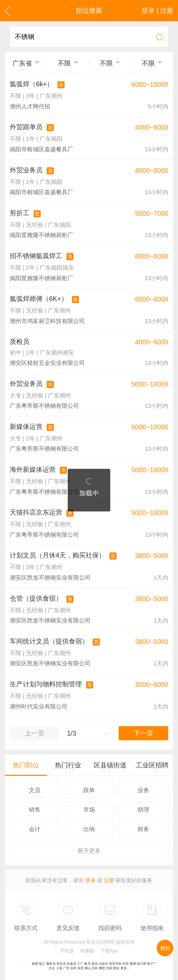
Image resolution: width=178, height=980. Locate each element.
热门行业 (68, 765)
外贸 (125, 964)
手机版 (67, 951)
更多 (89, 851)
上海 (59, 968)
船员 (87, 964)
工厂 (80, 964)
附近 (116, 968)
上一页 (35, 733)
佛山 (88, 968)
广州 (66, 968)
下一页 (143, 733)
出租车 (103, 964)
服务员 (51, 964)
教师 (133, 964)
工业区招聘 (152, 765)
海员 (95, 964)
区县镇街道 (110, 765)
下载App (109, 951)
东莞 (81, 968)
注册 (109, 880)
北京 (52, 968)
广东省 (22, 63)
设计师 (142, 964)
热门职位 (26, 765)
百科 (95, 968)
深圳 (73, 968)
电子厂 (152, 964)
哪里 (102, 968)
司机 (109, 968)
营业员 (61, 964)
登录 (90, 880)
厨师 (35, 964)
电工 (42, 964)
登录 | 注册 (157, 11)
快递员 (71, 964)
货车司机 (115, 964)
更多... (125, 968)
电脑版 (87, 951)
